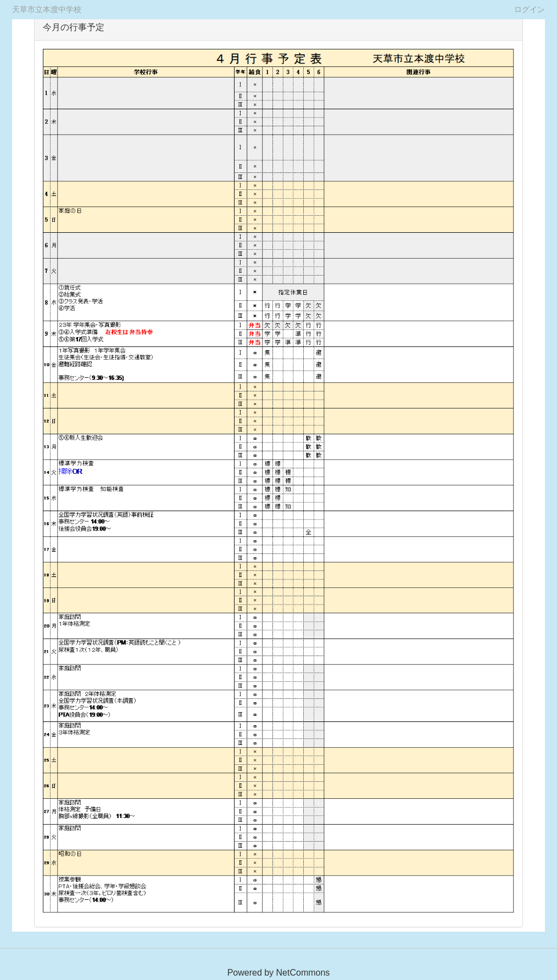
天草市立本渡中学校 (47, 9)
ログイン (530, 9)
